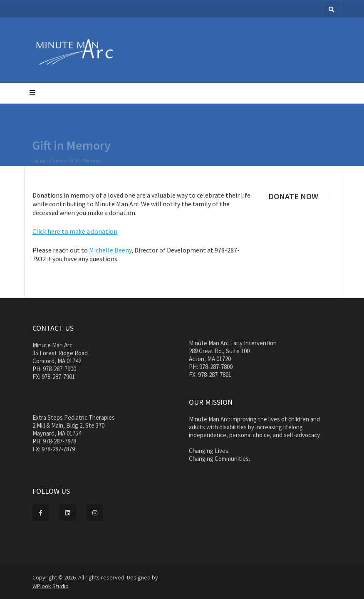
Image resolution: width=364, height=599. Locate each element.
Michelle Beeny (110, 250)
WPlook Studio (51, 586)
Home (39, 161)
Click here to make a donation (75, 231)
